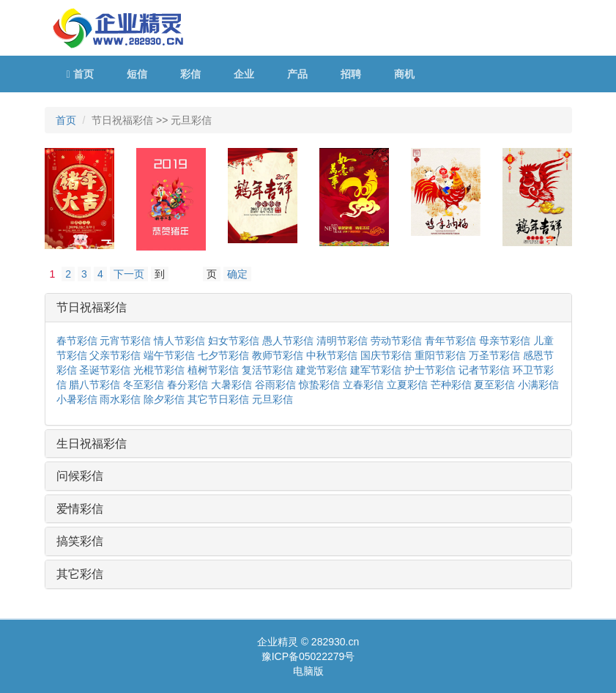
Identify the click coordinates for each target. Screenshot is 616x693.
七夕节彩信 (223, 355)
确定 (237, 274)
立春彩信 (363, 385)
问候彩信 (80, 476)
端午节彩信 (169, 355)
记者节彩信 (484, 370)
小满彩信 (538, 385)
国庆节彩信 (386, 355)
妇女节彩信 (234, 341)
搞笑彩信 (80, 541)
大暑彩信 (231, 385)
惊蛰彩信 (319, 385)
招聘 (351, 74)
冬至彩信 (144, 385)
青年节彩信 (450, 341)
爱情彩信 (80, 509)
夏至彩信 (494, 385)
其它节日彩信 (218, 399)
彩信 (190, 74)
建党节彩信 (322, 370)
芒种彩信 (451, 385)
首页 (80, 74)
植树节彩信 (213, 370)
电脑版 (308, 671)
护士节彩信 (430, 370)
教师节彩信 (278, 355)
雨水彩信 (120, 399)
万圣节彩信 (494, 355)
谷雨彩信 (275, 385)
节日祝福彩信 (92, 307)
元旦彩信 (272, 399)
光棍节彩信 (159, 370)
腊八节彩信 (94, 385)
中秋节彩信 (332, 355)
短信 (137, 74)
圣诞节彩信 (105, 370)
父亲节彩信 (115, 355)
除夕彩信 (164, 399)
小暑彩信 (77, 399)
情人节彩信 (179, 341)
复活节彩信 (267, 370)
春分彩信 (188, 385)
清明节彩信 (342, 341)
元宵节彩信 (125, 341)
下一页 (129, 274)
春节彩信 (77, 341)
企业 (244, 74)
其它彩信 (80, 574)
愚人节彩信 (288, 341)
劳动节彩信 (396, 341)
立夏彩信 (407, 385)
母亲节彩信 (505, 341)
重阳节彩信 (440, 355)
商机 (404, 74)
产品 (297, 74)
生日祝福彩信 (92, 444)
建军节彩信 (376, 370)
